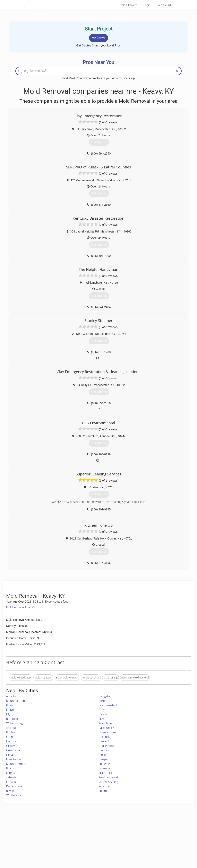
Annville (11, 696)
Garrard (104, 741)
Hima (10, 755)
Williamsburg (14, 723)
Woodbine (105, 723)
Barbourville (106, 728)
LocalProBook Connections (145, 843)
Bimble (11, 732)
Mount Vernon (15, 701)
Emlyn (10, 710)
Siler (101, 719)
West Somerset (108, 777)
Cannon (11, 737)
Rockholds (13, 719)
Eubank (11, 782)
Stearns (103, 791)
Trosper (104, 759)
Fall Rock (104, 737)
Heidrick (104, 750)
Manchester (14, 759)
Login (147, 5)
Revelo (10, 791)
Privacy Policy (138, 834)
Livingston (105, 696)
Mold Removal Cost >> (20, 607)
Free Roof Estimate (47, 843)
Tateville (11, 777)
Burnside (104, 768)
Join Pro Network (87, 830)
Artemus (12, 728)
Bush (9, 705)
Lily (8, 714)
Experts (82, 834)
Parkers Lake (14, 786)
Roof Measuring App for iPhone (95, 843)
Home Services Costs (48, 830)
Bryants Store (107, 732)
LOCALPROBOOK (48, 5)
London (103, 714)
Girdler (11, 746)
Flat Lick (11, 741)
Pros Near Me (44, 834)
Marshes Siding (108, 782)
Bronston (12, 768)
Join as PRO (164, 5)
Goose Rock (106, 746)
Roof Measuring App (89, 839)
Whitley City (14, 795)
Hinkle (102, 755)
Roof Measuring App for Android (95, 848)
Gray (101, 710)
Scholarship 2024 (140, 830)
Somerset (105, 764)
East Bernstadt (108, 705)
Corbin (103, 701)
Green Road (14, 750)
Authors (135, 839)
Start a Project (128, 5)
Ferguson (12, 773)
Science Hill (106, 773)
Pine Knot (105, 786)
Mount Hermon (16, 764)
